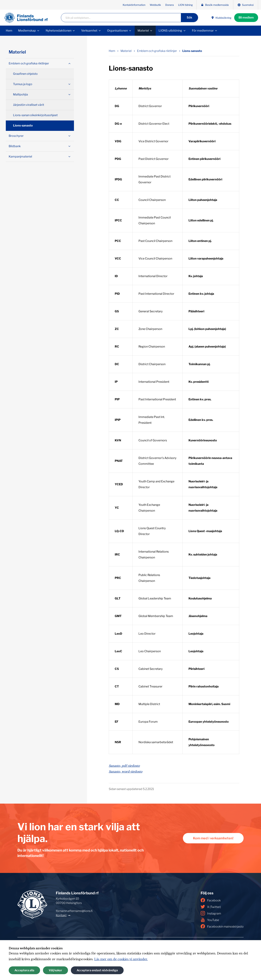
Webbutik (155, 5)
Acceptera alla (24, 970)
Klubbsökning (221, 18)
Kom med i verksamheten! (213, 838)
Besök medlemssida (215, 5)
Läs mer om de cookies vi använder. (121, 959)
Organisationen (117, 31)
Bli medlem (246, 18)
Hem (9, 31)
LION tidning (185, 5)
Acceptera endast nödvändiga (97, 970)
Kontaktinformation (134, 5)
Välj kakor (55, 970)
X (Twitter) (211, 907)
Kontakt (61, 915)
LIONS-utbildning (170, 31)
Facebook (211, 900)
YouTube (210, 920)
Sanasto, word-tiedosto (126, 771)
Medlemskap (27, 31)
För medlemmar (203, 31)
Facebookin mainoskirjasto (222, 926)
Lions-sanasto (23, 125)
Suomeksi (246, 5)
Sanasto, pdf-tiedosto (124, 766)
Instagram (211, 913)
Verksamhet (89, 31)
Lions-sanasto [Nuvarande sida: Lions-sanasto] (192, 51)
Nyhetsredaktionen (59, 31)
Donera (170, 5)
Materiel (143, 31)
